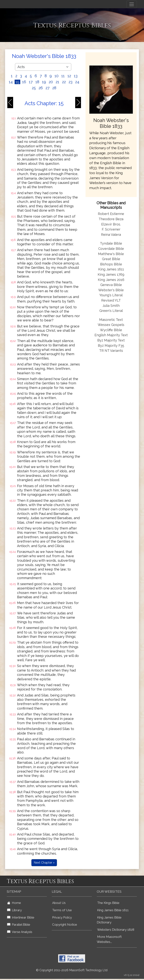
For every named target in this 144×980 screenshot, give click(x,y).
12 (69, 76)
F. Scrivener (111, 229)
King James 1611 (111, 269)
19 (44, 82)
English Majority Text (111, 335)
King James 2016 (111, 280)
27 (48, 88)
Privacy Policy (62, 917)
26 (41, 88)
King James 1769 (111, 274)
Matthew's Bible (111, 254)
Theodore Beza (111, 219)
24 (77, 82)
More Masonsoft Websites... (109, 939)
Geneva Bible (111, 285)
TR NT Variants (111, 351)
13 (76, 76)
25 (34, 88)
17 (31, 82)
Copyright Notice (65, 925)
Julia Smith (111, 306)
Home (14, 903)
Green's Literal (111, 311)
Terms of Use (62, 910)
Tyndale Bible (111, 243)
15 (17, 82)
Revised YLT (111, 300)
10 (57, 76)
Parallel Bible (19, 925)
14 (11, 82)
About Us (59, 903)
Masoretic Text (111, 320)
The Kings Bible (108, 903)
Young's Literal (111, 295)
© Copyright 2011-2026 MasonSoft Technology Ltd (72, 970)
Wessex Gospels (111, 325)
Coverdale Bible (111, 249)
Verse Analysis (20, 932)
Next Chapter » (44, 863)
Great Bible (111, 259)
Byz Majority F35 (111, 346)
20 (51, 82)
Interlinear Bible (21, 917)
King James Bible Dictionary (109, 920)
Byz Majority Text (111, 340)
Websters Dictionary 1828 (116, 930)
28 (54, 88)
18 (37, 82)
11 (63, 76)
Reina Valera (111, 235)
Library (14, 910)
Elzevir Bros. (111, 224)
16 (24, 82)
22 (64, 82)
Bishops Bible (111, 264)
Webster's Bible (111, 290)
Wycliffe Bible (111, 330)
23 (70, 82)
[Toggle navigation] (132, 4)
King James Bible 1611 (113, 910)
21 (57, 82)
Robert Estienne (111, 214)
